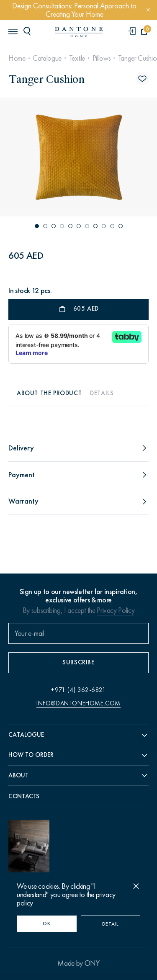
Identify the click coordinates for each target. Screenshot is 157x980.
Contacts (24, 796)
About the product (49, 393)
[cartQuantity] (144, 32)
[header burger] (13, 31)
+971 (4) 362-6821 (78, 690)
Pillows (102, 58)
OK (46, 923)
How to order (31, 755)
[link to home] (79, 32)
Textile (77, 58)
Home (17, 58)
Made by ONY (78, 963)
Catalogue (47, 58)
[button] (37, 226)
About (18, 775)
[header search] (28, 31)
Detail (111, 924)
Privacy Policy (116, 610)
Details (102, 393)
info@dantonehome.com (78, 703)
